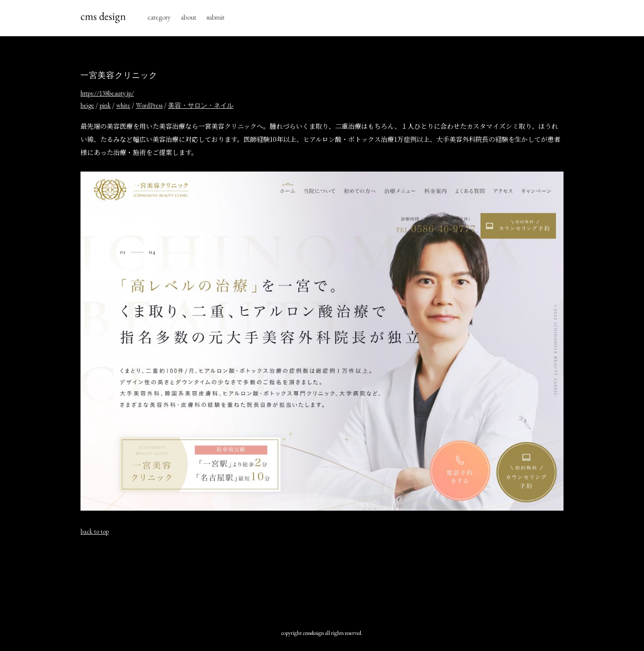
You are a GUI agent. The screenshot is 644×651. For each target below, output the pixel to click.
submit (215, 17)
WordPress (149, 105)
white (123, 105)
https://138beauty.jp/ (107, 93)
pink (105, 105)
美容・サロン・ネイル (201, 105)
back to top (95, 532)
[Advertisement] (322, 580)
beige (87, 105)
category (159, 17)
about (188, 17)
